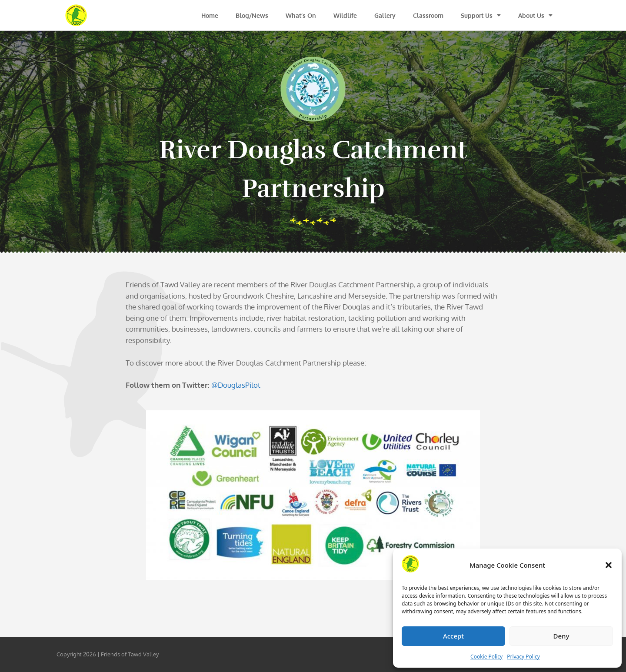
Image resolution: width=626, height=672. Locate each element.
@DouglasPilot (236, 385)
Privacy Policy (523, 657)
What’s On (301, 15)
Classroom (428, 15)
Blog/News (252, 15)
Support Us (481, 15)
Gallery (385, 15)
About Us (535, 15)
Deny (561, 636)
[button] (609, 565)
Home (210, 15)
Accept (453, 636)
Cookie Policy (486, 657)
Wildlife (345, 15)
